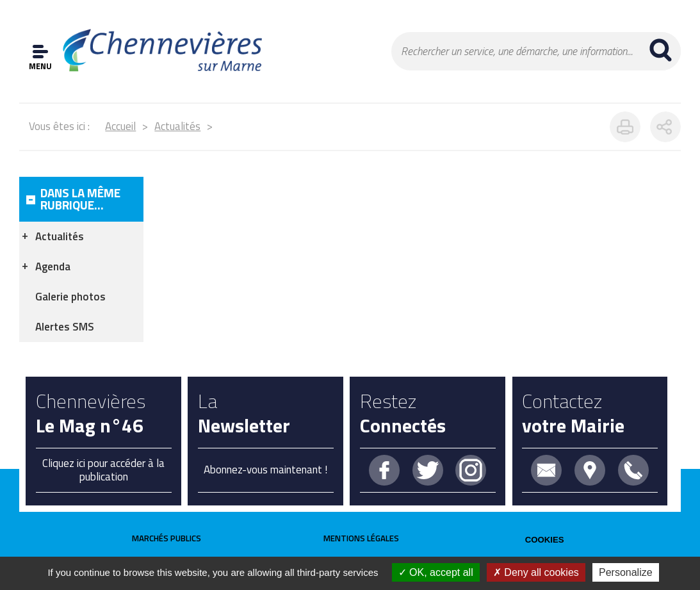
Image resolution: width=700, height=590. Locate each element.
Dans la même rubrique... (80, 199)
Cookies (545, 540)
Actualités (177, 126)
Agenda (53, 266)
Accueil (120, 126)
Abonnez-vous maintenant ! (265, 470)
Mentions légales (361, 538)
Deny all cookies (536, 572)
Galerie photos (70, 297)
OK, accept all (436, 572)
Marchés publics (167, 538)
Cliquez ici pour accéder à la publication (103, 470)
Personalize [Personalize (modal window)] (626, 572)
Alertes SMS (65, 327)
